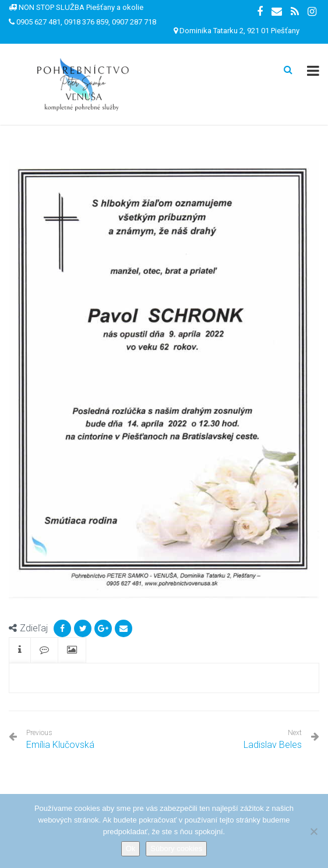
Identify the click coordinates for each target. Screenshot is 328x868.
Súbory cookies (176, 848)
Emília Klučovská (60, 739)
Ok (131, 848)
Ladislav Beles (273, 745)
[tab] (20, 650)
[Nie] (313, 831)
